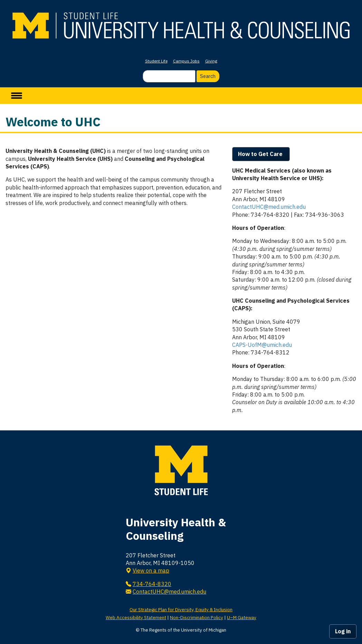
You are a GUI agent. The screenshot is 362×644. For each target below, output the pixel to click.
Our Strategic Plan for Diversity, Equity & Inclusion (181, 609)
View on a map (151, 570)
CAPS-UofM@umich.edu (262, 345)
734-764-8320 (152, 584)
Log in (343, 631)
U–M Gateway (242, 617)
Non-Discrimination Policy (197, 617)
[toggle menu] (17, 96)
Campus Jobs (186, 61)
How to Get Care (261, 154)
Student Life (156, 61)
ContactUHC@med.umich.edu (269, 207)
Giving (211, 61)
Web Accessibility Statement (136, 617)
